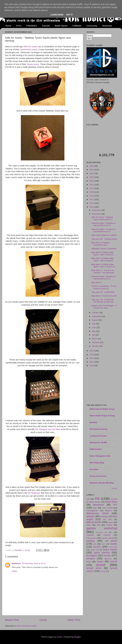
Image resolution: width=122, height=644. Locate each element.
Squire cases (33, 64)
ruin (95, 544)
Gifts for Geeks (31, 47)
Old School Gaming (98, 429)
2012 (92, 358)
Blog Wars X (97, 282)
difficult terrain (94, 522)
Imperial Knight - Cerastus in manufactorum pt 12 (103, 230)
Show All (114, 488)
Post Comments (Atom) (27, 626)
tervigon (91, 558)
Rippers (108, 511)
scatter (114, 544)
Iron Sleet (94, 469)
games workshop (102, 528)
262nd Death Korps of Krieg (102, 416)
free (99, 525)
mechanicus (92, 538)
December (96, 210)
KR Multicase (34, 493)
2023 (92, 177)
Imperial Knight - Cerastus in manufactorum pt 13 (103, 224)
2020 (92, 188)
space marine (110, 550)
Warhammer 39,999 (98, 443)
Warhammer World (97, 513)
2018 (92, 196)
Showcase (107, 26)
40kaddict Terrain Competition (104, 249)
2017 (92, 200)
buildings (104, 516)
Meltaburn (17, 563)
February (96, 342)
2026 (92, 166)
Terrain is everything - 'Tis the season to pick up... (104, 287)
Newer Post (12, 620)
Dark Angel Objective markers (104, 235)
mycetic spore (107, 538)
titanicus (108, 559)
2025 (92, 170)
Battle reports (61, 26)
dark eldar (107, 520)
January (95, 346)
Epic (95, 508)
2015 (92, 207)
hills (110, 532)
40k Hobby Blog (97, 463)
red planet (111, 541)
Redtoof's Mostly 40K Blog (102, 483)
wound (103, 571)
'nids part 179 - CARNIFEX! (103, 292)
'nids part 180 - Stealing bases (104, 239)
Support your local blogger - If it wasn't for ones (104, 307)
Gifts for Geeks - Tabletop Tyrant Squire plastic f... (102, 218)
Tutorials (46, 26)
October (95, 313)
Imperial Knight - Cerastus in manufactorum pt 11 (103, 278)
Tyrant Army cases (29, 50)
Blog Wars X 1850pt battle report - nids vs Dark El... (103, 259)
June (94, 328)
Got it (70, 15)
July (94, 324)
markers (107, 535)
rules (103, 544)
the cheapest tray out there (48, 429)
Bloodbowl (99, 505)
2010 (92, 366)
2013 (92, 355)
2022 (92, 181)
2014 (92, 351)
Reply (14, 571)
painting (91, 541)
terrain (107, 555)
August (95, 320)
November (96, 214)
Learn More (57, 15)
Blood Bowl (111, 502)
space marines (102, 552)
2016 (92, 203)
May (94, 331)
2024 (92, 173)
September (97, 316)
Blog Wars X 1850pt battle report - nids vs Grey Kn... (103, 254)
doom (111, 522)
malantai (90, 535)
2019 (92, 192)
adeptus (91, 516)
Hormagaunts (92, 511)
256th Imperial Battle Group (102, 409)
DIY (115, 505)
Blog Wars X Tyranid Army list (104, 296)
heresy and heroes (98, 476)
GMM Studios (96, 449)
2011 (92, 362)
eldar (89, 525)
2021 (92, 185)
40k (97, 499)
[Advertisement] (102, 386)
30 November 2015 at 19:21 (34, 563)
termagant (92, 555)
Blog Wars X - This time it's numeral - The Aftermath (103, 272)
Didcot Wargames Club (100, 456)
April (94, 335)
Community (92, 26)
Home (8, 26)
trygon (100, 561)
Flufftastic (77, 26)
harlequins (99, 532)
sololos (59, 637)
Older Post (74, 620)
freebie (109, 525)
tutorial (114, 561)
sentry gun (113, 547)
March (95, 339)
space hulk (95, 550)
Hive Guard (107, 508)
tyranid (101, 565)
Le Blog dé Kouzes (98, 436)
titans (89, 562)
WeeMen (93, 422)
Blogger (77, 637)
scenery (97, 547)
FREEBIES (32, 26)
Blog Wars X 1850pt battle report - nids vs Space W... (104, 266)
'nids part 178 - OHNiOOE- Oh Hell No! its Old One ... (103, 301)
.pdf (88, 499)
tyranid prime (94, 568)
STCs (19, 26)
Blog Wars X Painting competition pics (100, 244)
